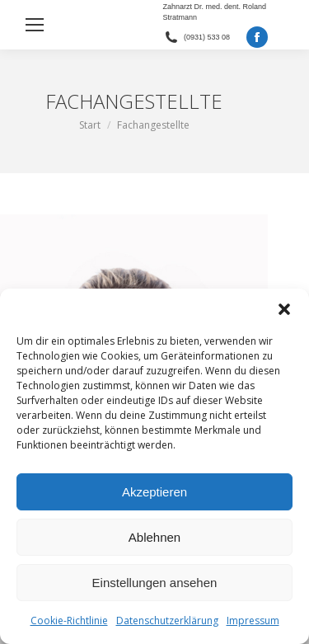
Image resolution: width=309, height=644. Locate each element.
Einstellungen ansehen (155, 583)
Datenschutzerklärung (167, 620)
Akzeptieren (154, 492)
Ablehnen (154, 537)
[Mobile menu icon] (35, 25)
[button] (284, 309)
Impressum (253, 620)
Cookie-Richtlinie (69, 620)
